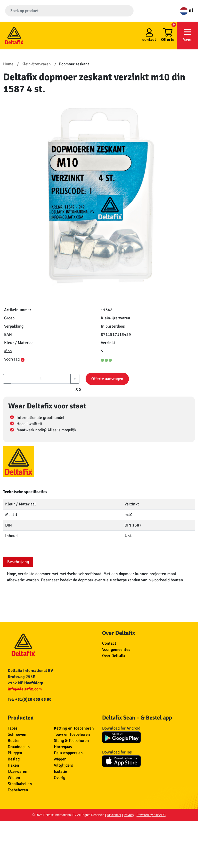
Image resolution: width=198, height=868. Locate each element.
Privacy (129, 815)
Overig (60, 778)
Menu (187, 35)
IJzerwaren (18, 771)
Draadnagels (19, 747)
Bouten (14, 741)
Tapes (13, 728)
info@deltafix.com (25, 689)
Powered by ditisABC (151, 815)
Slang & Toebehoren (71, 741)
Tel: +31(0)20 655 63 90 (30, 699)
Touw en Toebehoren (72, 734)
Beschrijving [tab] (18, 562)
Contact (109, 643)
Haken (13, 765)
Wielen (14, 778)
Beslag (14, 759)
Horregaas (63, 747)
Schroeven (17, 734)
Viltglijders (63, 765)
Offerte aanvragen (107, 379)
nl (187, 10)
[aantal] (41, 379)
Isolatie (60, 771)
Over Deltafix (114, 656)
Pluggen (15, 753)
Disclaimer (114, 815)
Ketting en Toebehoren (74, 728)
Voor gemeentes (116, 650)
